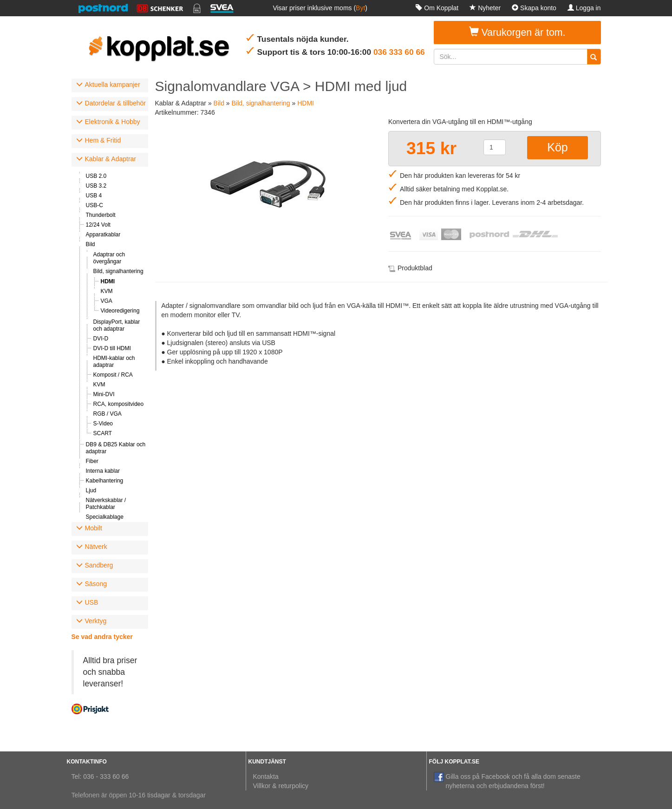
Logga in (584, 8)
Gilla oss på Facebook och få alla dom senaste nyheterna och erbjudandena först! (507, 781)
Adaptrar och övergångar (109, 258)
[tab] (110, 85)
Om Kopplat (437, 8)
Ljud (91, 490)
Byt (360, 8)
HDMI (108, 281)
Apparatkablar (103, 235)
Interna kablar (103, 471)
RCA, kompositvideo (119, 404)
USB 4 (94, 196)
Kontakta (266, 776)
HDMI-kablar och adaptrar (114, 362)
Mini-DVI (104, 394)
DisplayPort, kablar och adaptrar (117, 325)
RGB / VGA (108, 414)
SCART (103, 433)
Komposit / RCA (113, 375)
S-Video (103, 424)
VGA (107, 301)
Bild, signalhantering (118, 271)
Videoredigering (120, 311)
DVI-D (101, 339)
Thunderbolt (101, 215)
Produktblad (415, 268)
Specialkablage (105, 517)
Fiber (92, 461)
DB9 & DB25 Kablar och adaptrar (116, 448)
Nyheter (485, 8)
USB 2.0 (96, 176)
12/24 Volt (98, 225)
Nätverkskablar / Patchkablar (106, 504)
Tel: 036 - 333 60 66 (100, 776)
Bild (91, 244)
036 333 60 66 (399, 52)
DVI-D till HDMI (112, 348)
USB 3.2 (96, 186)
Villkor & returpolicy (281, 786)
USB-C (95, 205)
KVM (107, 291)
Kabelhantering (105, 481)
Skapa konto (534, 8)
